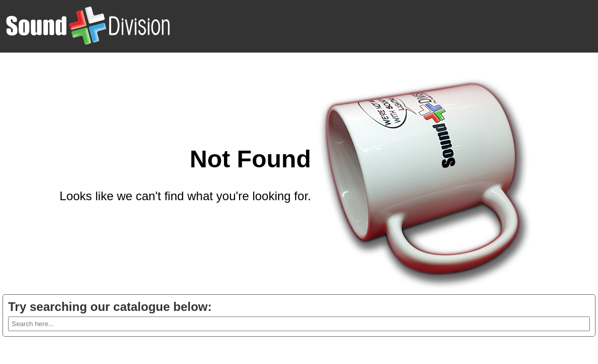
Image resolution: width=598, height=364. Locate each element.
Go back (288, 220)
